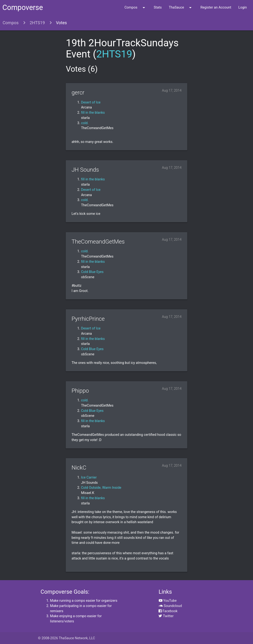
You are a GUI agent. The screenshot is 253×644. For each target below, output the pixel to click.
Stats (158, 7)
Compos (135, 8)
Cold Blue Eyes (92, 272)
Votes (61, 23)
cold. (85, 123)
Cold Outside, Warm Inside (101, 488)
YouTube (168, 601)
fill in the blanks (93, 113)
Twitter (166, 616)
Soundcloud (170, 606)
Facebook (168, 611)
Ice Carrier (89, 477)
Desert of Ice (91, 102)
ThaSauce (181, 8)
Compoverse (23, 7)
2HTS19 (37, 23)
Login (243, 7)
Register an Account (216, 7)
